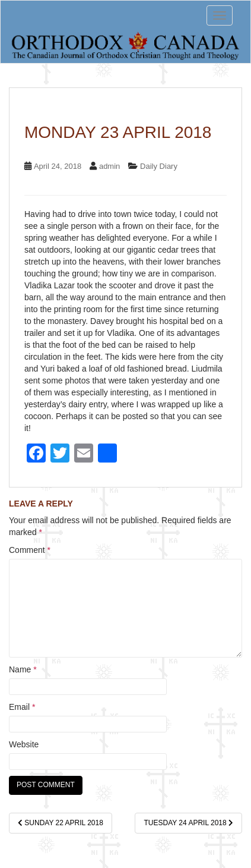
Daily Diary (159, 166)
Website (24, 744)
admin (109, 166)
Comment (30, 550)
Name (23, 669)
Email (22, 707)
